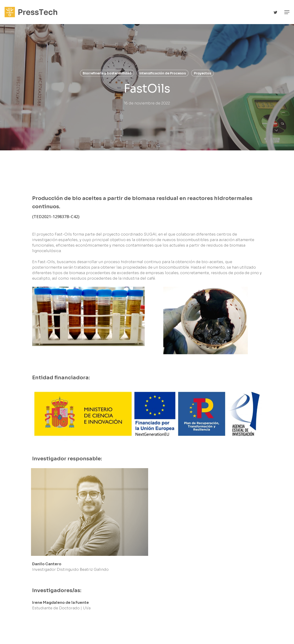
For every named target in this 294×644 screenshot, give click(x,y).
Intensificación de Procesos (163, 73)
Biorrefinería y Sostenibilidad (107, 73)
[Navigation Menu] (287, 12)
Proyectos (202, 73)
